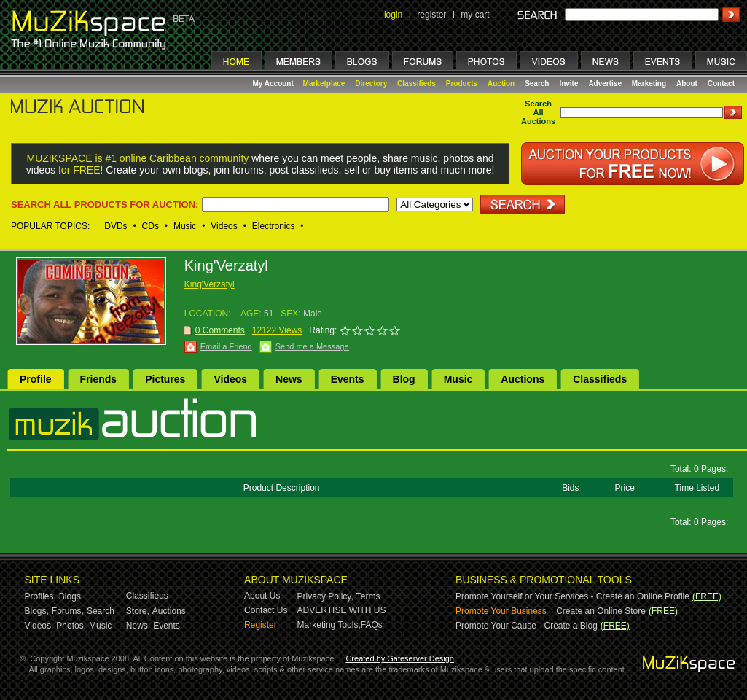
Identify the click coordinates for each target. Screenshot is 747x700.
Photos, (71, 626)
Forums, (68, 611)
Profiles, (40, 596)
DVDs (116, 226)
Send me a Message (312, 346)
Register (261, 625)
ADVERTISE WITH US (342, 610)
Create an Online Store (601, 611)
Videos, (39, 626)
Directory (371, 83)
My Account (274, 83)
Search (537, 83)
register (431, 15)
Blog (404, 379)
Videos (224, 226)
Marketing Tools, (329, 625)
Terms (368, 596)
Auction (501, 83)
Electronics (274, 226)
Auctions (523, 379)
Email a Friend (226, 346)
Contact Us (266, 610)
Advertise (605, 83)
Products (462, 83)
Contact (721, 83)
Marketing (649, 83)
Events (348, 379)
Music (185, 226)
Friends (99, 379)
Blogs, (37, 611)
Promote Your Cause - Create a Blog (527, 626)
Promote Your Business (501, 611)
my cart (475, 15)
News (289, 379)
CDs (150, 226)
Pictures (165, 379)
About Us (262, 596)
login (393, 15)
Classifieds (416, 83)
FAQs (372, 625)
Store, (138, 611)
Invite (568, 83)
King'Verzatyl (210, 284)
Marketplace (324, 83)
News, (138, 626)
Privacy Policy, (325, 596)
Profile (36, 379)
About (687, 83)
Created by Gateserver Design (400, 658)
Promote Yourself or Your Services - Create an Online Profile (572, 596)
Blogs (70, 596)
